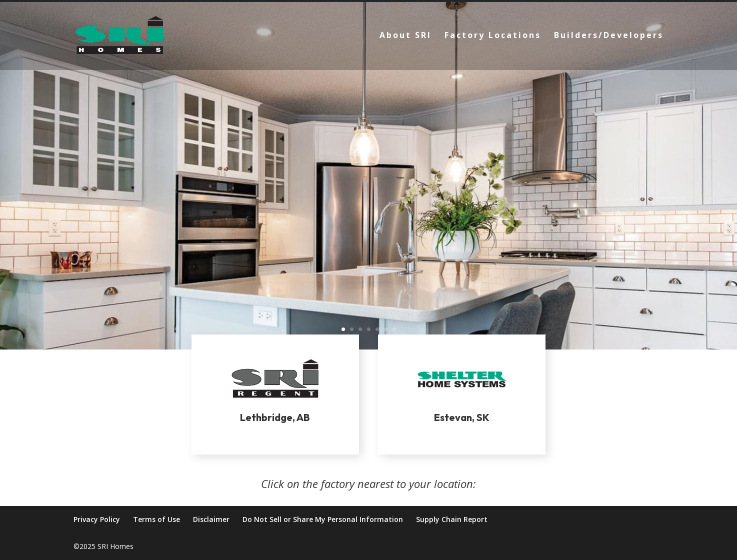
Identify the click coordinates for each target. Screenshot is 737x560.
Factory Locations (493, 36)
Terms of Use (156, 519)
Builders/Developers (609, 36)
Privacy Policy (97, 519)
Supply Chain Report (452, 519)
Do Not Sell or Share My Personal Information (323, 519)
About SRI (405, 36)
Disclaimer (211, 519)
